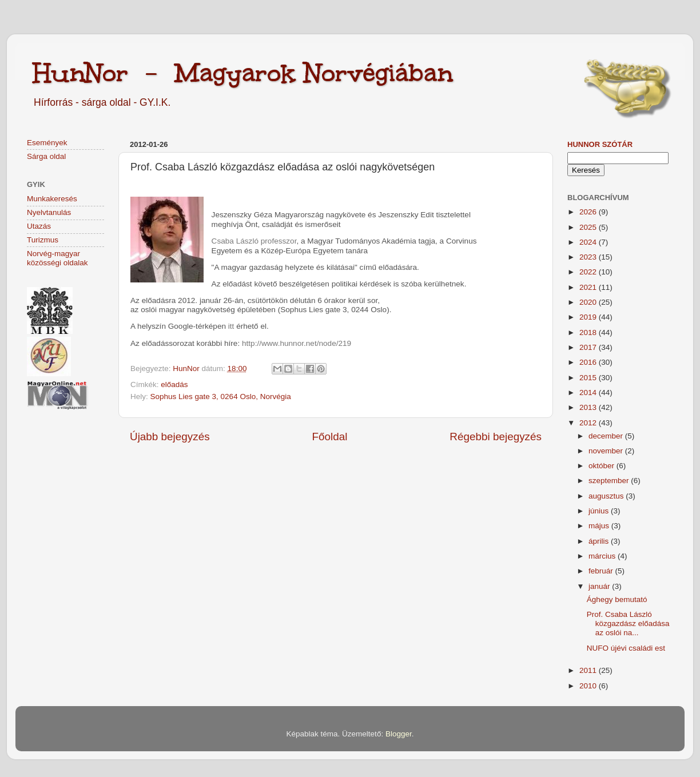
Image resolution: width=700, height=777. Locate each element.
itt (231, 326)
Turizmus (43, 240)
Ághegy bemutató (617, 599)
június (600, 511)
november (607, 451)
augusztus (607, 496)
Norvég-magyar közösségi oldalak (57, 258)
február (602, 571)
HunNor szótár (600, 144)
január (600, 586)
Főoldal (330, 437)
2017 (589, 347)
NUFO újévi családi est (626, 648)
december (607, 436)
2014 (589, 393)
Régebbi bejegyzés (496, 437)
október (602, 466)
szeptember (610, 481)
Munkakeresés (52, 199)
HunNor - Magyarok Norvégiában (243, 73)
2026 (589, 212)
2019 (589, 317)
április (600, 541)
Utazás (39, 226)
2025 (589, 227)
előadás (174, 384)
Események (47, 143)
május (600, 526)
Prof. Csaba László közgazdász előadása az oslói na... (628, 623)
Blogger (399, 734)
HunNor (187, 368)
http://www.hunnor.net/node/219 (297, 343)
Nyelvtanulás (49, 212)
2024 (589, 242)
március (603, 556)
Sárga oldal (46, 156)
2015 (589, 378)
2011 (589, 670)
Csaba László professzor (254, 241)
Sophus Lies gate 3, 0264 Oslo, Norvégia (221, 397)
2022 (589, 272)
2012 (589, 423)
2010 (589, 686)
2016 (589, 362)
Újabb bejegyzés (170, 437)
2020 (589, 302)
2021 (589, 287)
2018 (589, 332)
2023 (589, 257)
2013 (589, 407)
